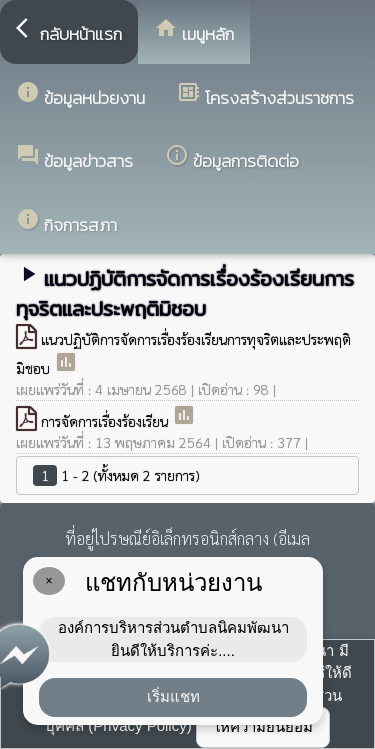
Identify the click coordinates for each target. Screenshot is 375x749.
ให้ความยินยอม (263, 726)
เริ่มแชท (173, 696)
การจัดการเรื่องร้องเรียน (106, 421)
